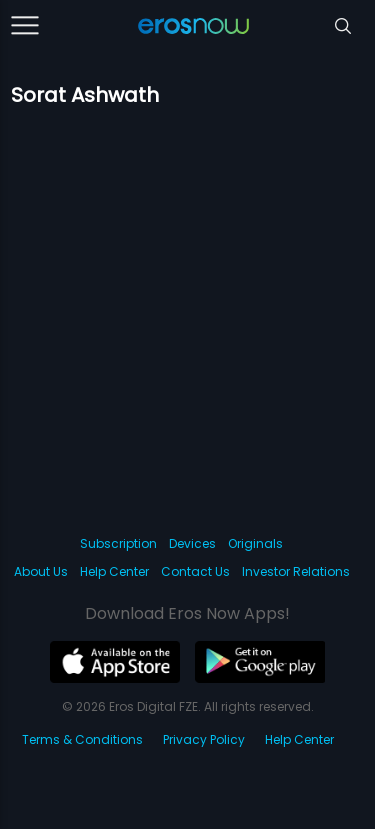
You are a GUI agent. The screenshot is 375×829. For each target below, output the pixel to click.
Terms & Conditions (82, 739)
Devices (192, 543)
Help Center (114, 571)
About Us (41, 571)
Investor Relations (296, 571)
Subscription (118, 543)
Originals (255, 543)
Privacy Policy (204, 739)
